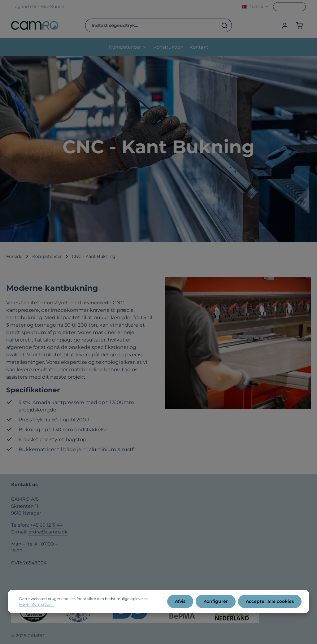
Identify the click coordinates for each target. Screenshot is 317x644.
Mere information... (37, 604)
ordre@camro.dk (48, 532)
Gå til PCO (289, 7)
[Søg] (225, 25)
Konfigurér (216, 601)
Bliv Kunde (52, 7)
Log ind (21, 7)
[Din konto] (285, 26)
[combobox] (151, 25)
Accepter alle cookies (270, 601)
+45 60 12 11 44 (47, 525)
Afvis (180, 601)
